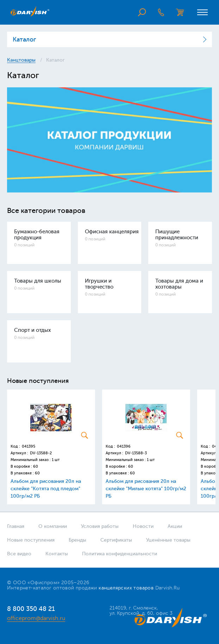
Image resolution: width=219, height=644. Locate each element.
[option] (109, 140)
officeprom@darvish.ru (36, 618)
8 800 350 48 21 (31, 609)
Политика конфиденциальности (120, 554)
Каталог (24, 39)
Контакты (57, 554)
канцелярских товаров (126, 588)
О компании (53, 526)
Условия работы (100, 526)
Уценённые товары (168, 540)
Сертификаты (116, 540)
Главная (16, 526)
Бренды (77, 540)
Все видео (19, 554)
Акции (175, 526)
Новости (143, 526)
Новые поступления (31, 540)
